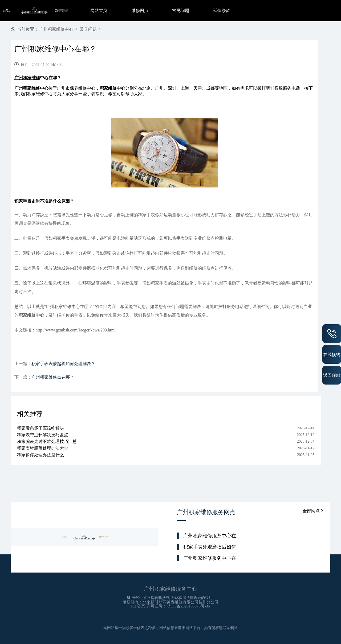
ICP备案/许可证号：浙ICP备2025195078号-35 (170, 606)
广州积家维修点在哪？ (53, 377)
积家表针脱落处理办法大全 (43, 448)
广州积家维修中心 (56, 29)
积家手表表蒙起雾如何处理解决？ (63, 364)
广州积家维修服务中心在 (210, 536)
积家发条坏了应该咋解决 (40, 428)
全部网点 (313, 511)
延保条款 (222, 11)
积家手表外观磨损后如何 (210, 547)
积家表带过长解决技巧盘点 (43, 435)
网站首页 (99, 11)
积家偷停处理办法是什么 (40, 455)
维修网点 (140, 11)
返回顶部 (332, 375)
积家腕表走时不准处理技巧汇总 (47, 441)
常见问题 (181, 11)
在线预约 (332, 354)
